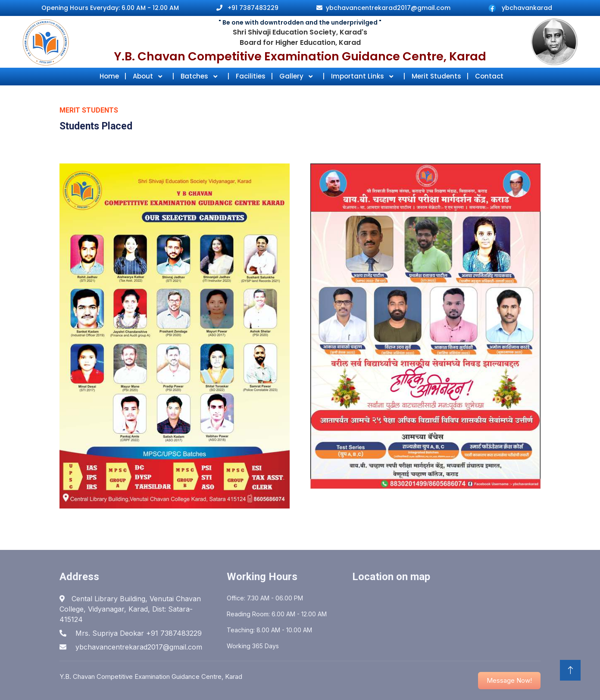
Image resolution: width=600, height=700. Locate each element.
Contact (489, 76)
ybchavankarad (527, 8)
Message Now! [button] (509, 680)
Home (113, 76)
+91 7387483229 (253, 8)
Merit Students (440, 76)
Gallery (292, 76)
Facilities (254, 76)
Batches (195, 76)
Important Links (358, 76)
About (144, 76)
